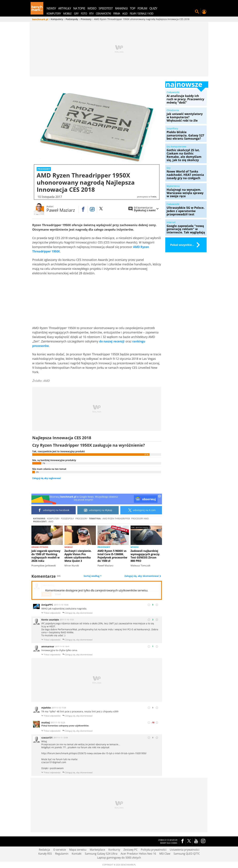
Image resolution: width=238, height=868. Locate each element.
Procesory (81, 518)
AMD (51, 521)
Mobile (69, 547)
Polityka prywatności (154, 850)
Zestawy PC (130, 850)
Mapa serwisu (78, 850)
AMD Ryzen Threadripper (116, 518)
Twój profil (204, 12)
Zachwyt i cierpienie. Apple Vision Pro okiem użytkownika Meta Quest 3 (78, 556)
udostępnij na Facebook (54, 510)
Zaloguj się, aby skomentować (142, 576)
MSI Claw (165, 854)
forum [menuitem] (142, 8)
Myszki (135, 547)
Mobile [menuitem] (67, 14)
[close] (159, 496)
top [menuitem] (133, 8)
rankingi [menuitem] (121, 8)
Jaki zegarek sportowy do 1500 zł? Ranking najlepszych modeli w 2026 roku (46, 556)
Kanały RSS (45, 854)
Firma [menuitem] (117, 14)
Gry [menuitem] (76, 14)
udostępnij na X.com (141, 510)
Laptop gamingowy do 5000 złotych (119, 858)
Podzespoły (67, 518)
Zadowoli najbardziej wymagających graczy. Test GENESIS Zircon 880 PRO (145, 556)
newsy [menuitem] (51, 8)
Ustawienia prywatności (185, 850)
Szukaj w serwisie (197, 12)
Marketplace (97, 850)
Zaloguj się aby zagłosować (47, 478)
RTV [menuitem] (91, 14)
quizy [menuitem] (153, 8)
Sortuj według (93, 576)
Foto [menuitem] (84, 14)
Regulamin (62, 854)
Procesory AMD (140, 518)
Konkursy (114, 850)
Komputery (53, 518)
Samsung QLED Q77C (187, 854)
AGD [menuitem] (125, 14)
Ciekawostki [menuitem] (103, 14)
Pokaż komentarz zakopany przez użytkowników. (65, 726)
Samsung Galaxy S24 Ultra (101, 854)
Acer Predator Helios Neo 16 (138, 854)
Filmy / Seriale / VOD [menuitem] (142, 14)
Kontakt (77, 854)
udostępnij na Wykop (98, 510)
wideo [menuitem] (92, 8)
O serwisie (60, 850)
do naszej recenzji (112, 341)
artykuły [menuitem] (65, 8)
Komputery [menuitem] (54, 14)
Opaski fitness (40, 547)
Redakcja (44, 850)
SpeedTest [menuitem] (106, 8)
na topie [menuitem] (79, 8)
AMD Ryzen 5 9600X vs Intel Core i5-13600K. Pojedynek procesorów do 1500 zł (112, 556)
